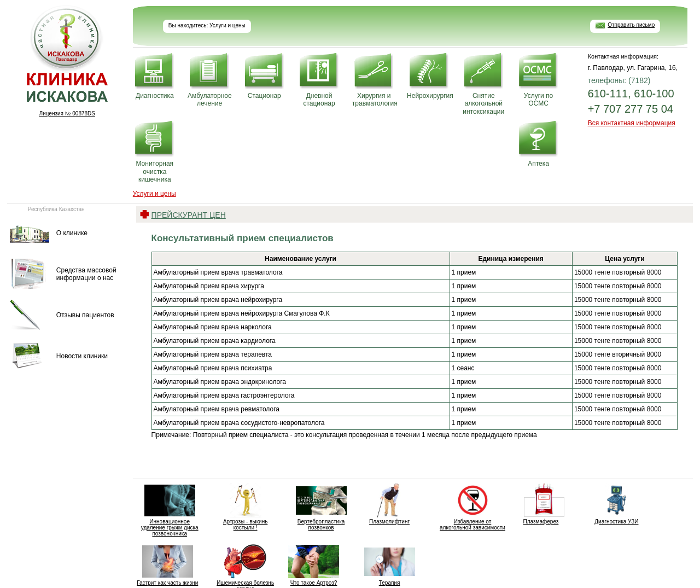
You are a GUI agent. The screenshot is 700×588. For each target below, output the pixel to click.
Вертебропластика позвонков (321, 507)
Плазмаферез (541, 504)
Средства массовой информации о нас (86, 274)
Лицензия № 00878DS (67, 113)
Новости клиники (82, 356)
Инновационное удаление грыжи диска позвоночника (170, 510)
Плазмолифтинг (390, 504)
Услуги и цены (154, 194)
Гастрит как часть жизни (167, 565)
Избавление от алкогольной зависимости (472, 507)
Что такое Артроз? (314, 565)
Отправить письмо (631, 25)
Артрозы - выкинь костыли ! (245, 507)
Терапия (390, 565)
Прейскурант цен (189, 215)
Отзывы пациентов (85, 315)
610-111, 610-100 (631, 94)
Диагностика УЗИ (617, 504)
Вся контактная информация (632, 123)
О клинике (72, 233)
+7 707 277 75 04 (631, 109)
